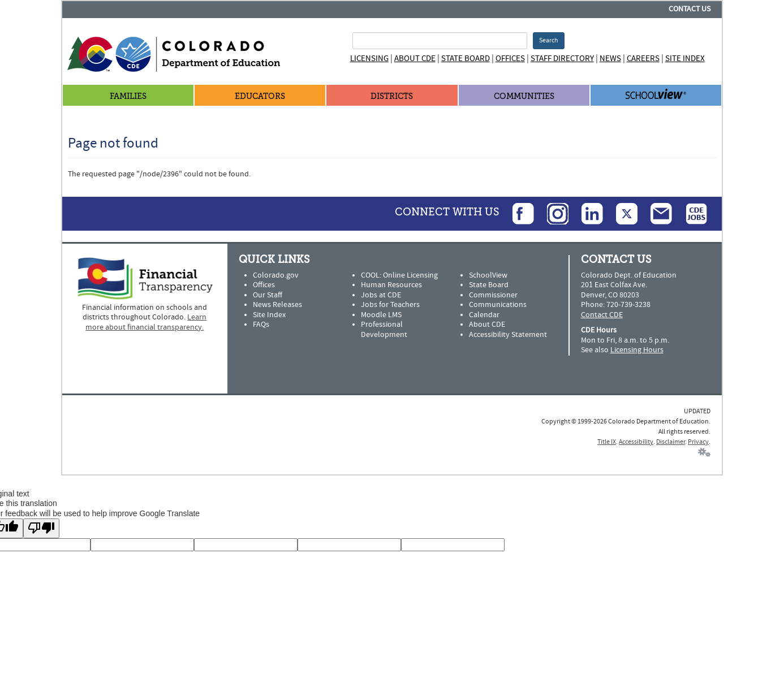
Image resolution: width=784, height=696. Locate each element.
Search (549, 40)
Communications (498, 305)
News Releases (277, 305)
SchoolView (488, 275)
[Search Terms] (440, 41)
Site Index (685, 59)
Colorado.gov (276, 275)
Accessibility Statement (508, 335)
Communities (524, 96)
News (610, 59)
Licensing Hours (637, 350)
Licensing (369, 59)
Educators (260, 96)
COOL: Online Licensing (399, 275)
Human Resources (391, 285)
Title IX (607, 442)
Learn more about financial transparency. (146, 322)
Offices (510, 59)
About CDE (415, 59)
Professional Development (384, 330)
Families (128, 96)
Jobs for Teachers (390, 305)
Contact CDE (602, 315)
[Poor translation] (41, 528)
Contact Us (690, 9)
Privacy (698, 442)
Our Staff (268, 295)
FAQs (261, 325)
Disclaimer (671, 442)
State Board (466, 59)
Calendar (484, 315)
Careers (643, 59)
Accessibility (636, 442)
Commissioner (493, 295)
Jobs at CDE (381, 295)
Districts (392, 96)
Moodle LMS (381, 315)
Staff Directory (562, 59)
